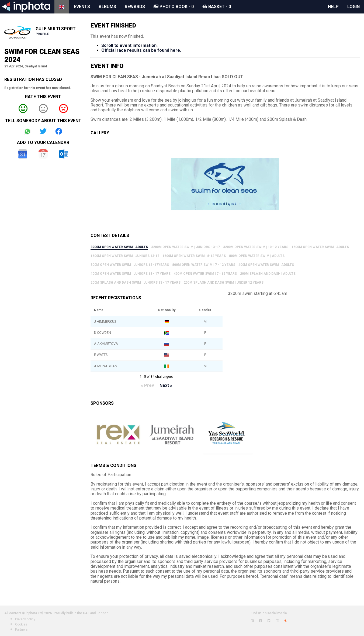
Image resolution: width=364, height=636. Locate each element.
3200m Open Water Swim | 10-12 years (256, 247)
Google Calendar (23, 154)
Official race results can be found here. (141, 50)
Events (82, 7)
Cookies (21, 624)
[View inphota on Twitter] (269, 621)
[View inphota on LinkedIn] (252, 621)
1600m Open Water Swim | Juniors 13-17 (125, 256)
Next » (166, 385)
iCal (43, 154)
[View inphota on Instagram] (277, 621)
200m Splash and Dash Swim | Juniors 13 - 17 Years (136, 283)
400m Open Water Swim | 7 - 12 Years (205, 274)
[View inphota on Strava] (285, 621)
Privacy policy (25, 619)
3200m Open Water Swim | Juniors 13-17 (186, 247)
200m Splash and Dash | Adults (268, 274)
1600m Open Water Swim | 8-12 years (194, 256)
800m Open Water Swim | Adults (257, 256)
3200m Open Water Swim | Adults (119, 247)
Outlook (64, 154)
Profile (42, 34)
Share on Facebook (59, 131)
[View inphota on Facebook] (261, 621)
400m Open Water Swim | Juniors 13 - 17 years (131, 274)
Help (333, 7)
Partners (21, 630)
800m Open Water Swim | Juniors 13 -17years (130, 265)
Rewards (135, 7)
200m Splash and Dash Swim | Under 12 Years (224, 283)
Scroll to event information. (129, 45)
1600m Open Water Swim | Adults (320, 247)
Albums (107, 7)
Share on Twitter (43, 131)
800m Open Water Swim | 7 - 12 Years (204, 265)
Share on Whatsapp (27, 131)
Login (353, 7)
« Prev (148, 385)
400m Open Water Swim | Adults (266, 265)
